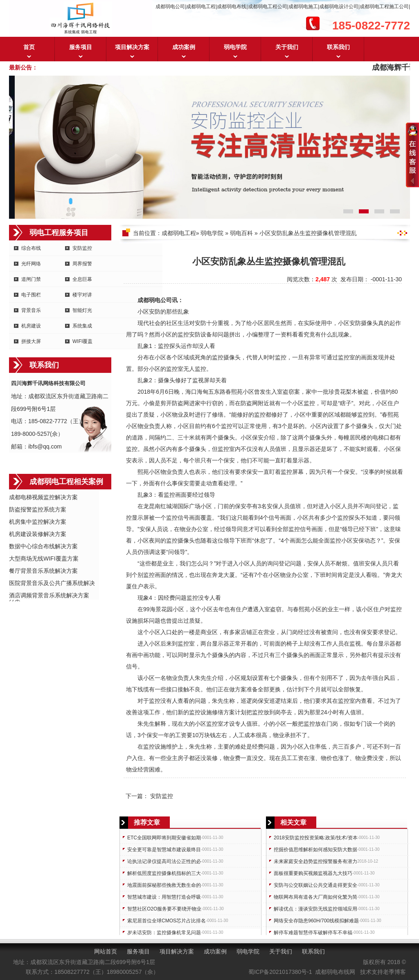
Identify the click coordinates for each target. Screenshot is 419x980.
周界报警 (82, 264)
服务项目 (81, 47)
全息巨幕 (82, 279)
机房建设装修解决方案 (38, 534)
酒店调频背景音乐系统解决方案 (49, 595)
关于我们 (287, 47)
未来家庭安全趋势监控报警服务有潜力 (315, 861)
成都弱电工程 (179, 233)
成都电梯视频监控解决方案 (43, 497)
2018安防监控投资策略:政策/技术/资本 (316, 838)
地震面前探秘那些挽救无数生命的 (164, 885)
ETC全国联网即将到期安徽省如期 (164, 838)
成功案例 (184, 47)
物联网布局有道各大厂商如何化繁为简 (315, 897)
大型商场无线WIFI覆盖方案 (44, 558)
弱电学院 (235, 47)
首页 (29, 47)
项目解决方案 (132, 47)
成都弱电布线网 (335, 972)
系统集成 (82, 326)
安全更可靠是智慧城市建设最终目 (164, 850)
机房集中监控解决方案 (38, 522)
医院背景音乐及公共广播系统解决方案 (52, 584)
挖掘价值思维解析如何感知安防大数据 (315, 850)
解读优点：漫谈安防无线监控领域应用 (315, 909)
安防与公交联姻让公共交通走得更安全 (315, 885)
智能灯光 (82, 310)
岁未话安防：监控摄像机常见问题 (164, 933)
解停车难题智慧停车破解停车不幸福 (313, 933)
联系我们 (338, 47)
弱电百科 (241, 233)
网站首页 (106, 951)
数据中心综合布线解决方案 (43, 546)
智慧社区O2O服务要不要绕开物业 (164, 909)
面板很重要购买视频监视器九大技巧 (313, 873)
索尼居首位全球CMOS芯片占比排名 (167, 921)
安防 (155, 312)
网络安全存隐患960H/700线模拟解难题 (316, 921)
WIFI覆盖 (82, 341)
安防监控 (82, 248)
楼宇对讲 (82, 295)
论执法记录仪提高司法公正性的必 (164, 861)
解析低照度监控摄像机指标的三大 (164, 873)
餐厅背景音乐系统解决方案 (43, 571)
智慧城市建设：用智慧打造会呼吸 (164, 897)
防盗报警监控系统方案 (38, 509)
